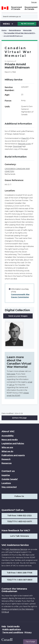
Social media (13, 626)
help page (11, 374)
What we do (7, 451)
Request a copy (24, 144)
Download (17, 146)
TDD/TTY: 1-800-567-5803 (20, 580)
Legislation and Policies (13, 443)
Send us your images (18, 316)
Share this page (20, 418)
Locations (6, 483)
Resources (7, 463)
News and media (10, 440)
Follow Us (19, 496)
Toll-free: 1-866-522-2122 (19, 516)
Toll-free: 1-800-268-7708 (19, 573)
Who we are (7, 447)
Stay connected (9, 487)
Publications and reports (13, 455)
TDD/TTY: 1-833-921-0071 (19, 522)
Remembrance (15, 30)
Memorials (27, 30)
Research (6, 459)
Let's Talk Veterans (20, 536)
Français (34, 2)
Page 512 (25, 138)
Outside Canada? (10, 479)
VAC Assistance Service (16, 549)
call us (12, 385)
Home (4, 30)
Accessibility (8, 436)
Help (4, 626)
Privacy (28, 632)
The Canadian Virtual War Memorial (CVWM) (21, 33)
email (30, 382)
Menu (8, 24)
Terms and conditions (13, 632)
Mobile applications (12, 629)
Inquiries (6, 475)
